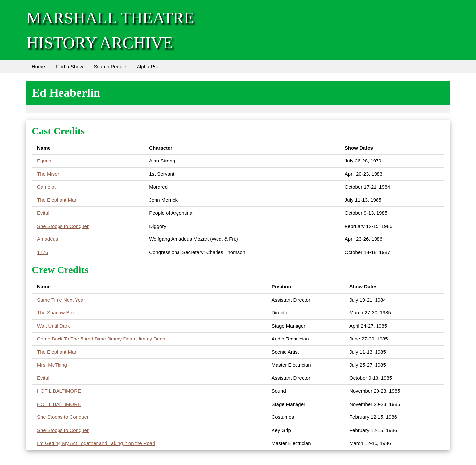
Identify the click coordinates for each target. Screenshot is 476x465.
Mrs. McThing (52, 365)
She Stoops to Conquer (63, 226)
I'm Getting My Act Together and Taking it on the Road (96, 443)
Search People (110, 67)
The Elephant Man (57, 200)
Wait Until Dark (53, 326)
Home (38, 67)
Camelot (46, 187)
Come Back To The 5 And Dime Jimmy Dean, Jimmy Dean (101, 339)
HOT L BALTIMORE (59, 391)
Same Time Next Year (61, 300)
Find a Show (69, 67)
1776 (42, 252)
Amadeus (47, 239)
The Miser (48, 174)
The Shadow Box (56, 313)
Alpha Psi (147, 67)
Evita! (43, 213)
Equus (44, 161)
